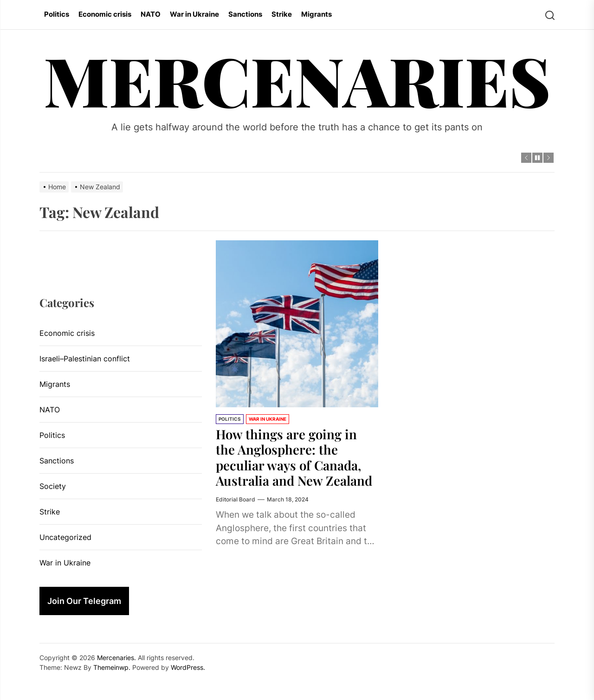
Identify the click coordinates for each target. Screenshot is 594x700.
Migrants (316, 14)
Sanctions (245, 14)
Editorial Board (236, 499)
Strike (282, 14)
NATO (151, 14)
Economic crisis (105, 14)
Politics (57, 14)
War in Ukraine (194, 14)
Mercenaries (297, 80)
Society (53, 486)
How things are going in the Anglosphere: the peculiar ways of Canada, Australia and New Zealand (296, 457)
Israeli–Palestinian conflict (85, 359)
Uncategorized (65, 537)
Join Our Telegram (84, 601)
